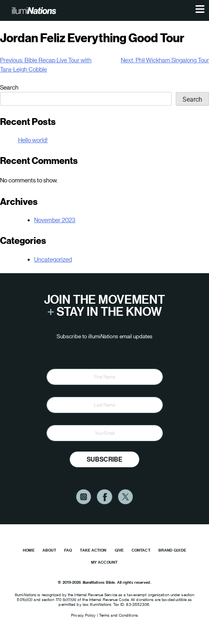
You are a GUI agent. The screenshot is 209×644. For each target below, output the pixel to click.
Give (119, 550)
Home (28, 550)
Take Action (93, 550)
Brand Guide (172, 550)
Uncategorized (53, 259)
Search (9, 87)
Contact (141, 550)
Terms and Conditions (119, 615)
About (50, 550)
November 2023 (55, 220)
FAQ (68, 550)
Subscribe (104, 459)
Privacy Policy (84, 615)
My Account (104, 562)
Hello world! (33, 140)
